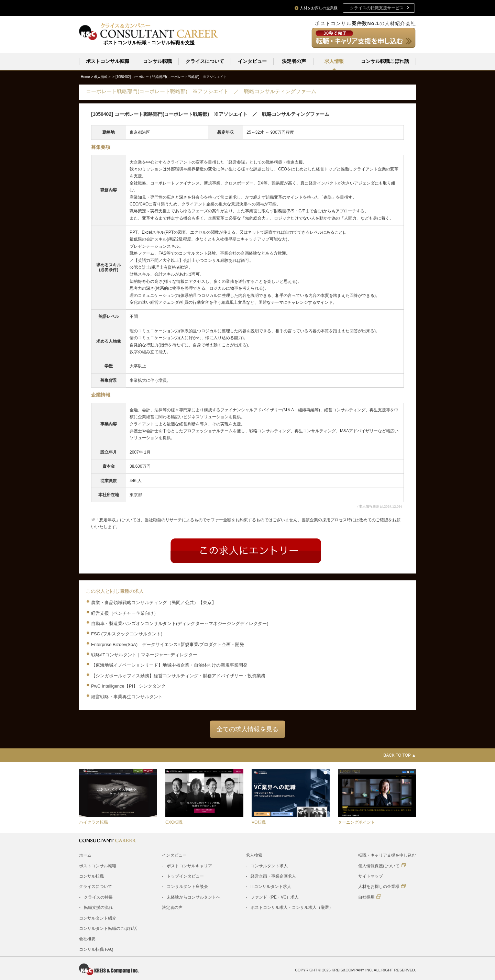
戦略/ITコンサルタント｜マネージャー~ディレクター (144, 654)
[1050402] (171, 76)
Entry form (246, 550)
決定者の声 (294, 61)
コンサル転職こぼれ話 (385, 61)
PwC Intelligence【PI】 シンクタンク (128, 686)
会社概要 (87, 938)
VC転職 (259, 822)
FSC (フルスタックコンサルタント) (127, 633)
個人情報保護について (382, 865)
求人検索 (254, 855)
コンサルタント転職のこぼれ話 (108, 928)
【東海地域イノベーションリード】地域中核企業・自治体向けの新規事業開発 (169, 665)
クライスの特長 (98, 897)
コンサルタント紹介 (98, 918)
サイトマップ (371, 876)
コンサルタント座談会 (187, 886)
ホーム (85, 855)
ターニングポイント (356, 822)
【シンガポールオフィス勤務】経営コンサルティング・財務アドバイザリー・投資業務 (178, 675)
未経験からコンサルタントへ (194, 897)
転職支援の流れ (98, 907)
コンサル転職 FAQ (96, 949)
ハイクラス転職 (93, 822)
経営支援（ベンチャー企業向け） (125, 613)
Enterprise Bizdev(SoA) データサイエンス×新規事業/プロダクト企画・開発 (168, 644)
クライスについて (205, 61)
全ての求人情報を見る (247, 729)
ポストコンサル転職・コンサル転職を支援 (149, 43)
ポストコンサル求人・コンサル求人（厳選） (292, 907)
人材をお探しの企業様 (382, 886)
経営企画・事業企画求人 (273, 876)
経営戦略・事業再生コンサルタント (127, 696)
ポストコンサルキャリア (189, 866)
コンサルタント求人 (269, 866)
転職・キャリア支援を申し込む (387, 855)
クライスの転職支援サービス (377, 8)
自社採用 (370, 897)
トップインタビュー (185, 876)
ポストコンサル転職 (108, 61)
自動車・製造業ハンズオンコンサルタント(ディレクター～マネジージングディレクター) (180, 623)
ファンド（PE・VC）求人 (275, 897)
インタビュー (252, 61)
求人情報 (334, 61)
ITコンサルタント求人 (271, 886)
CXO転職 (174, 822)
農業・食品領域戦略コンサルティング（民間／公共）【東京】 (154, 602)
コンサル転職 (157, 61)
